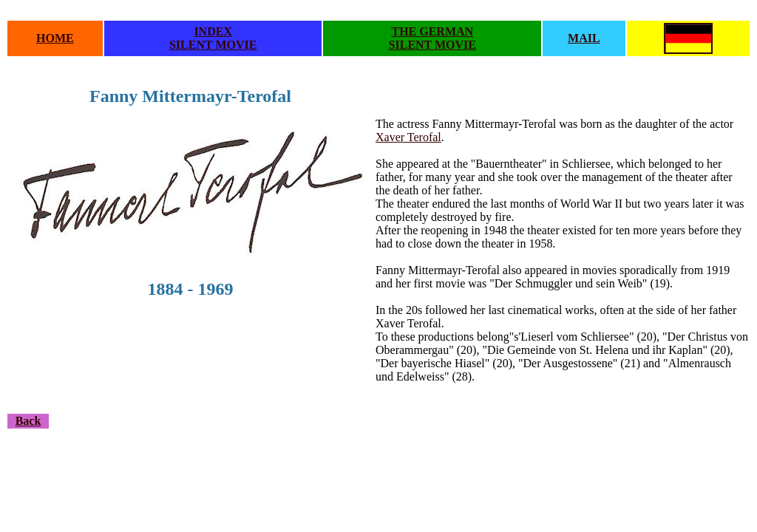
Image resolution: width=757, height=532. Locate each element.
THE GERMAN (432, 31)
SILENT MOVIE (213, 45)
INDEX (213, 31)
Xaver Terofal (408, 137)
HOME (55, 38)
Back (28, 421)
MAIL (584, 38)
